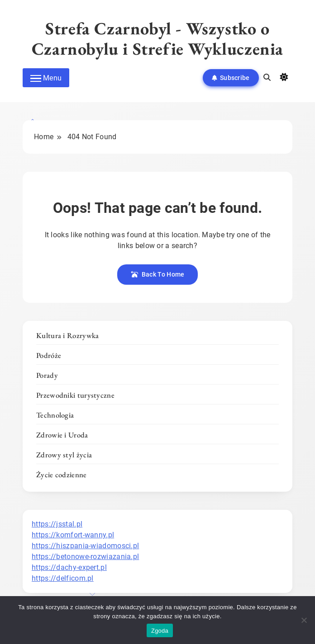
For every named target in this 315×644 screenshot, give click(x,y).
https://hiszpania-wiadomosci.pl (85, 546)
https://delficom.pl (63, 578)
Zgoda (160, 631)
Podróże (49, 355)
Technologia (55, 415)
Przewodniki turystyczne (75, 395)
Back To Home (158, 274)
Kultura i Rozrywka (67, 335)
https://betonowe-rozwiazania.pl (85, 557)
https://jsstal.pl (57, 524)
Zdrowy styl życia (64, 455)
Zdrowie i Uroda (62, 435)
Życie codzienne (62, 475)
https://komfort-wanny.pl (73, 535)
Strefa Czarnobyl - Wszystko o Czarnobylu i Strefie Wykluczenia (157, 38)
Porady (47, 375)
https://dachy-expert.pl (69, 567)
